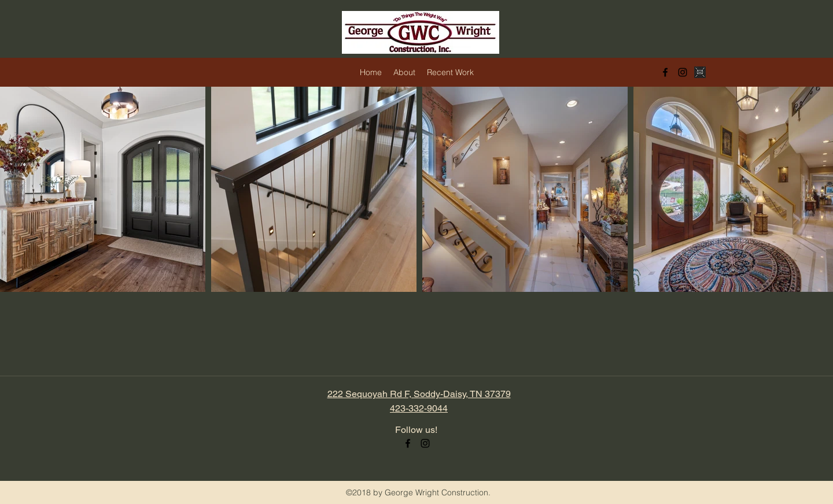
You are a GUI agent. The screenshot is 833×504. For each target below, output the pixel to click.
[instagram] (683, 72)
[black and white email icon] (700, 72)
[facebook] (665, 72)
